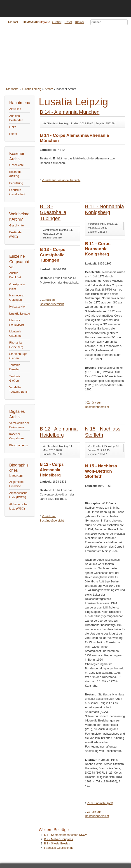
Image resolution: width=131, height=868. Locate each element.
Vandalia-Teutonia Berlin (19, 390)
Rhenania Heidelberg (16, 345)
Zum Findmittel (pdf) (100, 803)
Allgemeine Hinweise (16, 484)
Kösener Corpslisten (16, 436)
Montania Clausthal (15, 334)
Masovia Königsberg (17, 322)
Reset (68, 22)
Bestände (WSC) (15, 234)
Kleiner (80, 22)
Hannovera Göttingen (16, 298)
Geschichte (16, 165)
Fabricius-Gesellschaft (17, 192)
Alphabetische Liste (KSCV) (18, 495)
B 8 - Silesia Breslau (57, 843)
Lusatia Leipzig (32, 89)
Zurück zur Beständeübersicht (61, 180)
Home (13, 134)
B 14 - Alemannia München (70, 112)
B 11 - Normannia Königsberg (104, 209)
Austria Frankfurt (15, 275)
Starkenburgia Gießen (18, 356)
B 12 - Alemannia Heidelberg (59, 432)
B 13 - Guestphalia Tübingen (53, 212)
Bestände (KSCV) (15, 174)
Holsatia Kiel (17, 307)
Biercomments (19, 445)
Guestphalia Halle (17, 286)
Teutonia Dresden (15, 367)
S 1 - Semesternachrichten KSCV (65, 835)
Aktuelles (15, 109)
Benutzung (16, 183)
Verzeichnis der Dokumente (19, 425)
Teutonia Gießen (15, 378)
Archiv (49, 89)
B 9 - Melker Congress (58, 839)
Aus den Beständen (16, 118)
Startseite (12, 89)
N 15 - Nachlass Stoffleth (103, 432)
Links (13, 127)
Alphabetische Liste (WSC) (18, 506)
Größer (57, 22)
